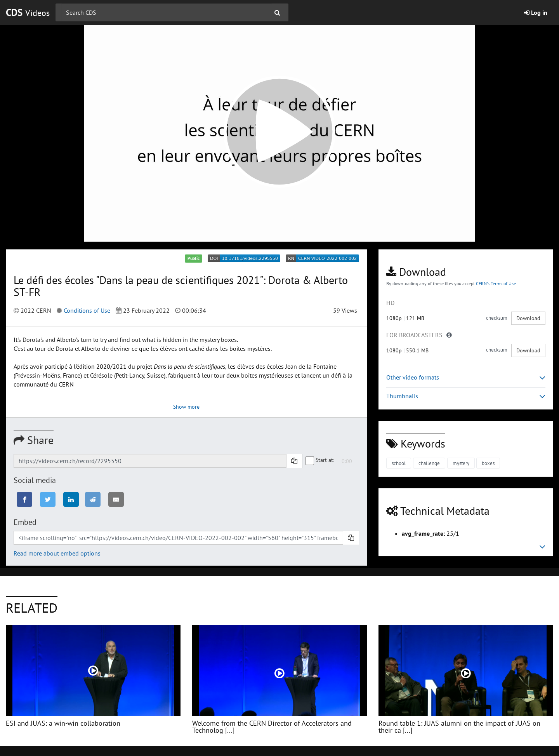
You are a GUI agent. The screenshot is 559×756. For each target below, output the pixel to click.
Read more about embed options (57, 553)
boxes (488, 463)
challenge (429, 463)
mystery (461, 463)
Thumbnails (466, 396)
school (399, 463)
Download (528, 318)
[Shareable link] (150, 461)
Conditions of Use (87, 310)
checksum (497, 318)
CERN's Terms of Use (496, 283)
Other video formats (466, 377)
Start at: (320, 460)
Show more (186, 407)
